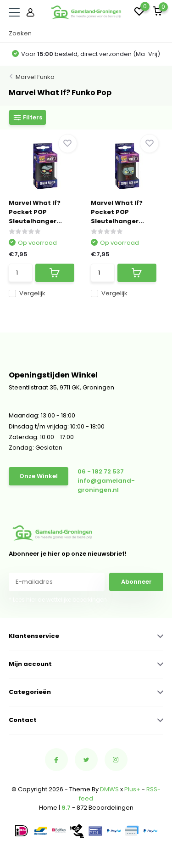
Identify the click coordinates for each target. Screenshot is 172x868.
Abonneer (136, 582)
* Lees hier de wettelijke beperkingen (58, 600)
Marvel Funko (35, 77)
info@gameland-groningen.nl (106, 485)
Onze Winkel (39, 476)
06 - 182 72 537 (101, 471)
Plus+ (132, 789)
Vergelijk (27, 293)
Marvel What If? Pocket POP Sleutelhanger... (35, 212)
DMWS (109, 789)
